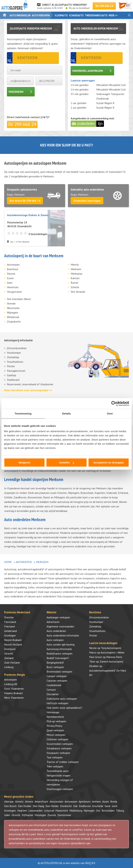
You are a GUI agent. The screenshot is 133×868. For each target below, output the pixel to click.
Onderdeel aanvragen (88, 71)
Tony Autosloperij (111, 648)
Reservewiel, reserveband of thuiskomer (30, 384)
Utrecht (9, 653)
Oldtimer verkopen (57, 739)
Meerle (75, 265)
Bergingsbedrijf (55, 663)
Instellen (67, 462)
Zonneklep (13, 357)
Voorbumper (14, 353)
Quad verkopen (55, 730)
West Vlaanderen (14, 698)
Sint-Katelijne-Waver (19, 299)
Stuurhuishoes (15, 362)
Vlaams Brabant (14, 693)
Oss (98, 811)
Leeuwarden (36, 811)
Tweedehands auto (96, 15)
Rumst (75, 283)
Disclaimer (53, 694)
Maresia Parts (114, 657)
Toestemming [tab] (23, 414)
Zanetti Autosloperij (111, 661)
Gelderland (10, 631)
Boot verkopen (55, 667)
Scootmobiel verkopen (60, 744)
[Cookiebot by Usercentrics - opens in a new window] (114, 404)
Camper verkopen (57, 676)
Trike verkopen (55, 766)
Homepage (53, 712)
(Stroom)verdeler (17, 348)
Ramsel (75, 278)
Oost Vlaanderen (14, 689)
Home (8, 562)
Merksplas (77, 274)
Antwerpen (13, 265)
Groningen (10, 635)
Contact (51, 690)
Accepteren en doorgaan (109, 462)
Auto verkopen (41, 15)
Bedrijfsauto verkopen (59, 653)
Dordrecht (66, 806)
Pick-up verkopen (56, 721)
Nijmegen (89, 811)
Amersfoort (41, 801)
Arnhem (96, 801)
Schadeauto (76, 15)
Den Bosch (10, 806)
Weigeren (24, 462)
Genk (107, 806)
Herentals (13, 287)
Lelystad (49, 811)
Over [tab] (110, 414)
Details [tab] (66, 414)
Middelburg (76, 811)
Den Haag (38, 806)
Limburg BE (11, 684)
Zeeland (9, 658)
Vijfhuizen (28, 815)
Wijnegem (13, 312)
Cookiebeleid (54, 685)
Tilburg (120, 811)
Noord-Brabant (13, 640)
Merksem (76, 269)
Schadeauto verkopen (59, 748)
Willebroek (13, 317)
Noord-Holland (13, 644)
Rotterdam (108, 811)
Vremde (11, 303)
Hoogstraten (14, 292)
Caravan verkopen (57, 681)
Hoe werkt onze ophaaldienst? (64, 708)
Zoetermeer (64, 815)
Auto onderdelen (20, 15)
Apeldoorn (85, 801)
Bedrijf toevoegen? (58, 658)
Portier (11, 366)
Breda (114, 801)
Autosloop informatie (59, 649)
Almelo (19, 801)
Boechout (13, 269)
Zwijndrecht (14, 322)
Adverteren (53, 622)
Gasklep (12, 375)
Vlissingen (40, 815)
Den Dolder (25, 806)
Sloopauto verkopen (58, 753)
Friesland (9, 626)
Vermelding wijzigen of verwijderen (60, 782)
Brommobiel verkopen (59, 672)
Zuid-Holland (12, 663)
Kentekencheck (55, 717)
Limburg (9, 667)
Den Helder (52, 806)
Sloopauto (61, 15)
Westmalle (13, 308)
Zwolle (52, 815)
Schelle (75, 287)
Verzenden (16, 92)
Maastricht (62, 811)
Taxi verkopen (55, 757)
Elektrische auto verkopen (62, 699)
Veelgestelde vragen (58, 775)
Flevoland (10, 622)
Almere (29, 801)
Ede (75, 806)
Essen (10, 278)
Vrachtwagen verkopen (60, 789)
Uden (7, 815)
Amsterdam (56, 801)
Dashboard (13, 380)
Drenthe (9, 617)
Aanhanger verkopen (58, 617)
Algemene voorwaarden (60, 626)
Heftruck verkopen (57, 703)
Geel (10, 283)
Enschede (98, 806)
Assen (106, 801)
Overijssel (10, 649)
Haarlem (22, 811)
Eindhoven (85, 806)
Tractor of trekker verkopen (63, 762)
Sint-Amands (78, 292)
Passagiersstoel (16, 371)
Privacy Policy (54, 726)
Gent (115, 806)
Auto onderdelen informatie (63, 635)
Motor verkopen (56, 735)
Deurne (11, 274)
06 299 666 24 (104, 6)
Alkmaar (9, 801)
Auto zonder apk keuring (61, 644)
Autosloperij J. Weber (113, 652)
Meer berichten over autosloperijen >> (28, 390)
